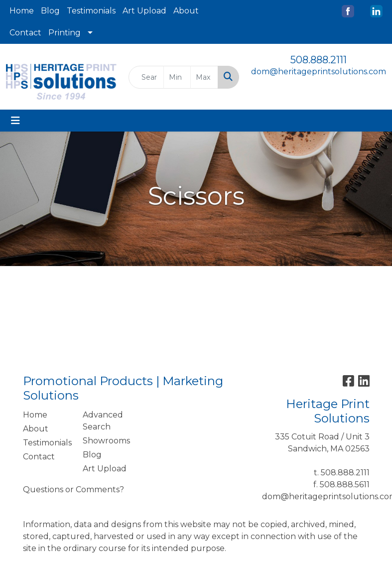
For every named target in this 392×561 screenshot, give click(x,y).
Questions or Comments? (73, 490)
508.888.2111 (319, 60)
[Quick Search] (146, 77)
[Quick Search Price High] (204, 77)
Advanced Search (103, 421)
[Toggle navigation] (15, 121)
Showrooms (106, 441)
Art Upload (144, 11)
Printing (65, 33)
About (186, 11)
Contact (25, 33)
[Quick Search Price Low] (177, 77)
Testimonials (91, 11)
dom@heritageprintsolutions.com (319, 71)
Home (22, 11)
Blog (50, 11)
